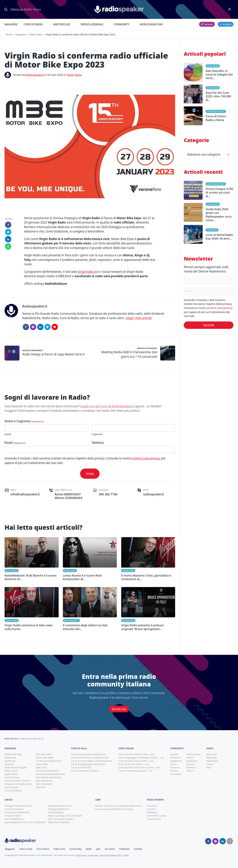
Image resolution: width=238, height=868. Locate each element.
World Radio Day (151, 24)
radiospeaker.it (153, 494)
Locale (210, 764)
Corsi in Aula (26, 849)
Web (209, 767)
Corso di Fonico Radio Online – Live (136, 754)
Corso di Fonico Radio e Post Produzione (92, 761)
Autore (190, 758)
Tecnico (174, 771)
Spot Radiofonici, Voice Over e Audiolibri (25, 822)
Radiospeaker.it (35, 75)
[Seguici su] (230, 841)
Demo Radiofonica (14, 819)
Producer (175, 767)
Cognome (97, 434)
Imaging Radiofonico (59, 809)
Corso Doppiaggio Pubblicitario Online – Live (141, 758)
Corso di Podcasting (81, 767)
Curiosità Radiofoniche (48, 771)
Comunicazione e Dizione (17, 781)
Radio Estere (11, 771)
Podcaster (175, 758)
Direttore (191, 767)
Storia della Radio (45, 758)
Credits (126, 855)
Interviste (212, 230)
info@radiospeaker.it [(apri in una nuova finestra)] (25, 494)
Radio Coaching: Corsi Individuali (65, 816)
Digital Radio (11, 774)
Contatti (151, 809)
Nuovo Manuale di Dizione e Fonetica (114, 809)
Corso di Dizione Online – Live (134, 764)
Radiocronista (193, 754)
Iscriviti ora (119, 709)
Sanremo (9, 764)
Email (15, 443)
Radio (89, 849)
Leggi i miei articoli (139, 318)
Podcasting (128, 621)
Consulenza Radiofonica (17, 812)
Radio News (36, 34)
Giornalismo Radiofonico (49, 777)
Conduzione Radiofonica (48, 761)
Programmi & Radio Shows (18, 784)
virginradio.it (88, 272)
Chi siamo (152, 806)
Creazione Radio (13, 816)
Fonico (173, 764)
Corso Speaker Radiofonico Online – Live (139, 767)
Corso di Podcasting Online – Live (135, 771)
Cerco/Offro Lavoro (157, 816)
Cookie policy (93, 855)
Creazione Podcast (14, 809)
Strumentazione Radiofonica (50, 774)
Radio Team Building (59, 822)
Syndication (212, 761)
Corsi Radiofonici (216, 112)
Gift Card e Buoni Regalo (61, 819)
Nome (8, 434)
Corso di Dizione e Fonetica (85, 771)
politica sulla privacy (146, 458)
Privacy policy (81, 855)
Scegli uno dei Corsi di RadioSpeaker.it (107, 406)
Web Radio (41, 767)
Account (191, 764)
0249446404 (74, 498)
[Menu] (230, 9)
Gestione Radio (56, 812)
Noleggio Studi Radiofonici (18, 806)
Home (9, 34)
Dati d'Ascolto (71, 621)
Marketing (192, 761)
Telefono (98, 443)
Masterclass (62, 24)
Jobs (98, 849)
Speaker (174, 754)
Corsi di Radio (33, 24)
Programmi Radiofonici (60, 806)
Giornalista (176, 774)
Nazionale (212, 754)
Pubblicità (152, 812)
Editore (190, 771)
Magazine (11, 24)
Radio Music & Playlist (16, 767)
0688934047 (72, 494)
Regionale (212, 758)
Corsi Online (43, 849)
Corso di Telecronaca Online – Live (136, 761)
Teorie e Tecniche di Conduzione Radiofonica (118, 806)
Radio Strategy (12, 777)
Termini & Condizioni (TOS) (111, 855)
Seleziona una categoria (209, 154)
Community (122, 24)
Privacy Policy (154, 819)
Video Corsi (59, 849)
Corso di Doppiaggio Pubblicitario (88, 764)
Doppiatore (176, 761)
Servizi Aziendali (92, 24)
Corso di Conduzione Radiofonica (88, 754)
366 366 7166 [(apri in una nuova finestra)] (108, 494)
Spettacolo (10, 761)
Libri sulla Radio (44, 784)
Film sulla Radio (44, 754)
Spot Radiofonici (44, 781)
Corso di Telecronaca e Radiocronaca (90, 758)
